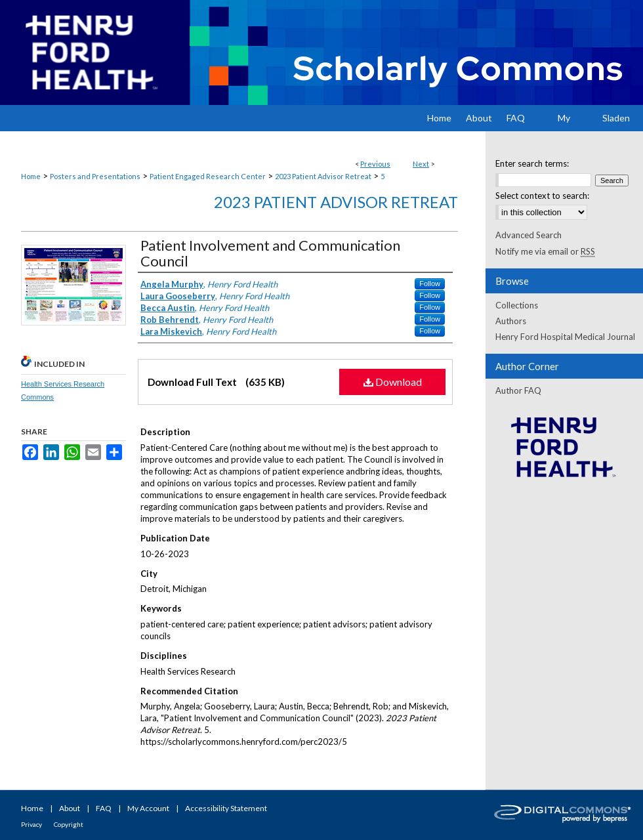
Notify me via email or (545, 251)
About (70, 808)
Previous (375, 164)
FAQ (104, 808)
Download (393, 382)
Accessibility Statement (226, 808)
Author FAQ (518, 390)
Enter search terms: (532, 163)
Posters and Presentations (95, 176)
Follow (430, 283)
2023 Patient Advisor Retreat (323, 176)
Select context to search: (542, 196)
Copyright (69, 824)
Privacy (31, 824)
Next (421, 164)
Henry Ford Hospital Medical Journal (565, 337)
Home (31, 176)
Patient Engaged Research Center (208, 176)
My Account (148, 808)
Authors (511, 321)
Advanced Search (529, 235)
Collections (517, 305)
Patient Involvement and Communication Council (270, 253)
